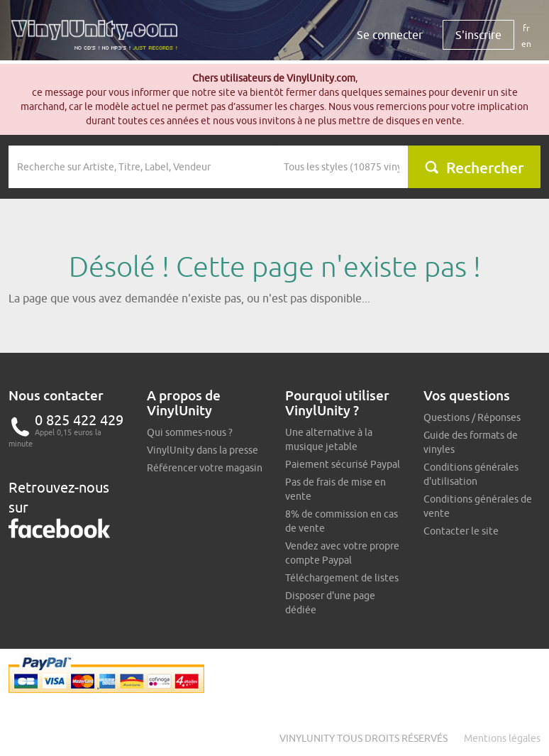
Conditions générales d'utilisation (471, 474)
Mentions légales (502, 738)
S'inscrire (478, 35)
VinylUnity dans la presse (203, 450)
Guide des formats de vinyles (471, 442)
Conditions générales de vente (478, 506)
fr (526, 28)
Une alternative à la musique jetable (329, 439)
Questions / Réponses (472, 417)
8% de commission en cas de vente (342, 521)
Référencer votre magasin (205, 468)
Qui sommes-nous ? (190, 432)
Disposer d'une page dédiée (330, 603)
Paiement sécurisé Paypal (343, 464)
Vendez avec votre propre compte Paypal (342, 553)
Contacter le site (461, 531)
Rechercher (474, 168)
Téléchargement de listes (342, 578)
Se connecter (390, 35)
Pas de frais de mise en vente (335, 489)
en (526, 44)
